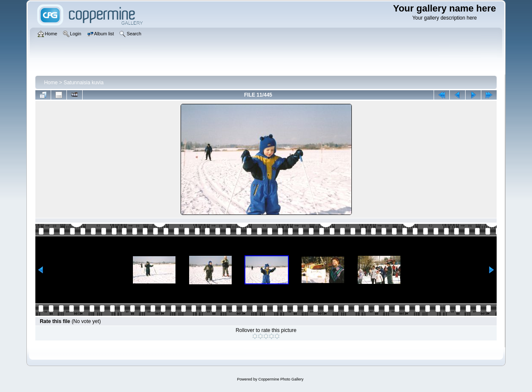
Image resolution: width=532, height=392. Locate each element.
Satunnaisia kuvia (83, 83)
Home (51, 83)
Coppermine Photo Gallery (281, 379)
